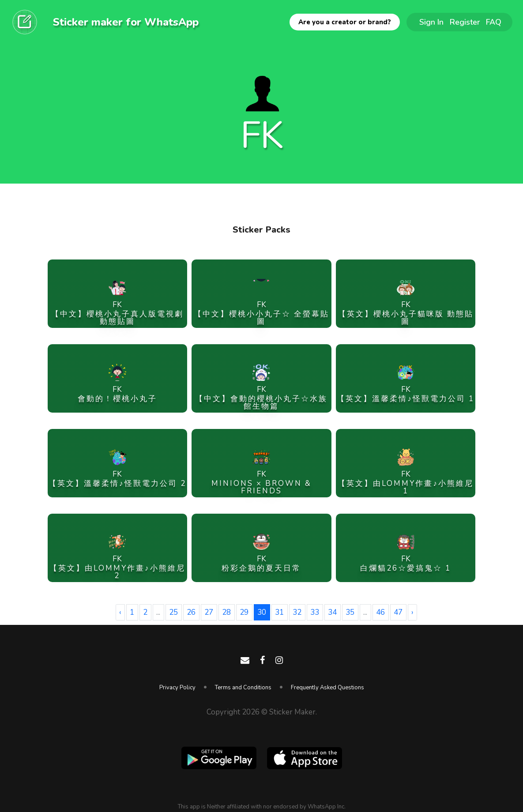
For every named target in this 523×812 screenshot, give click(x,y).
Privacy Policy (177, 688)
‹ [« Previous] (120, 612)
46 (380, 612)
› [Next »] (412, 612)
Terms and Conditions (243, 688)
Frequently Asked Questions (327, 688)
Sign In (431, 22)
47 (398, 612)
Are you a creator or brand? (345, 22)
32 (297, 612)
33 (315, 612)
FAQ (494, 22)
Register (465, 22)
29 (244, 612)
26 (191, 612)
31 (279, 612)
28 (226, 612)
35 (350, 612)
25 (173, 612)
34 (332, 612)
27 (209, 612)
